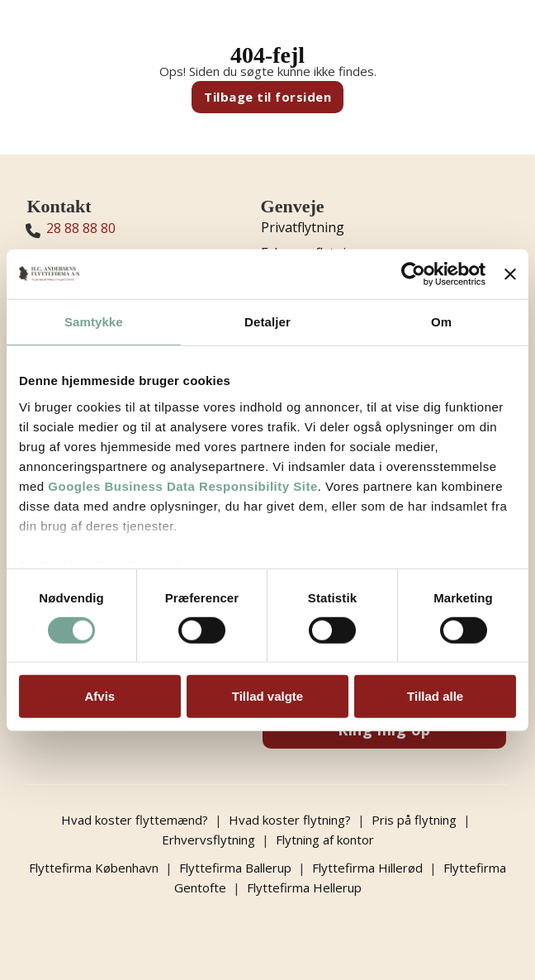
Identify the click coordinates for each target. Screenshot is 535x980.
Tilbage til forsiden (267, 97)
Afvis (99, 696)
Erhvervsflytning (208, 840)
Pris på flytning (414, 820)
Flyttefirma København (94, 868)
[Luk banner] (510, 274)
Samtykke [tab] (94, 322)
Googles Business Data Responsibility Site (182, 485)
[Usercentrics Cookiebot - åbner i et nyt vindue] (413, 274)
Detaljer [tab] (267, 322)
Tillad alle (435, 696)
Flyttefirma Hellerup (304, 887)
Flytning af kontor (325, 840)
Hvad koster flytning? (290, 820)
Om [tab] (441, 322)
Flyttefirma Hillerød (367, 868)
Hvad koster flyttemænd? (135, 820)
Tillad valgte (267, 696)
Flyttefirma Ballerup (235, 868)
